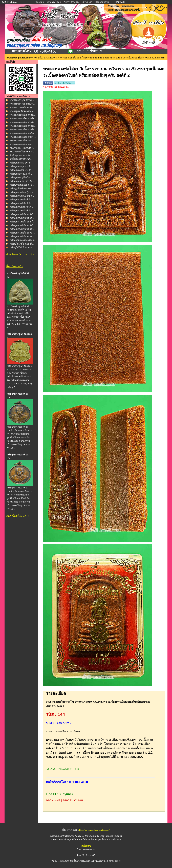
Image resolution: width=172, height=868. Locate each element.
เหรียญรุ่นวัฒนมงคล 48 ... (22, 185)
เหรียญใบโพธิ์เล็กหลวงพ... (22, 247)
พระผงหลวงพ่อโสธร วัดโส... (23, 115)
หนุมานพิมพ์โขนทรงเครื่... (22, 148)
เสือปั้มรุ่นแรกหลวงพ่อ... (21, 155)
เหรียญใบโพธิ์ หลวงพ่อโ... (22, 244)
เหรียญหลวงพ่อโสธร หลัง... (22, 233)
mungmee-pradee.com (19, 58)
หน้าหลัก (40, 2)
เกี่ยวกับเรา (87, 2)
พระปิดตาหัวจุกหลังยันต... (22, 100)
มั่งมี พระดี (55, 836)
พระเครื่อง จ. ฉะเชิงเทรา (45, 58)
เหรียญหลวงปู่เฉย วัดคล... (22, 196)
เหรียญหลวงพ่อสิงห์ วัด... (21, 200)
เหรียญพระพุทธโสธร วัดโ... (23, 181)
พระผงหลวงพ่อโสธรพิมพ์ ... (23, 137)
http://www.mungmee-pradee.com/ (94, 830)
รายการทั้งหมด (54, 2)
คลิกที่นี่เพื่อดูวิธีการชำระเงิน (64, 800)
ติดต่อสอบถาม (102, 2)
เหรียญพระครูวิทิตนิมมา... (22, 177)
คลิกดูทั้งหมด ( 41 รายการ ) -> (20, 254)
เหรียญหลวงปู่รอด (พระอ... (22, 192)
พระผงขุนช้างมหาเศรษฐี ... (22, 104)
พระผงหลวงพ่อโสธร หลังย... (23, 133)
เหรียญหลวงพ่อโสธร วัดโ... (22, 214)
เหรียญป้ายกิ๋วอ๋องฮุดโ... (21, 174)
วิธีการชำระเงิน (72, 2)
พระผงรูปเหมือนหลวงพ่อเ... (22, 111)
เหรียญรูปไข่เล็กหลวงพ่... (21, 189)
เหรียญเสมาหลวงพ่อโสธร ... (23, 240)
